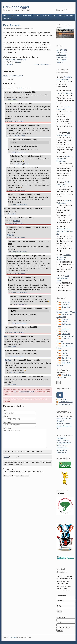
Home (5, 16)
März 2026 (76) (62, 57)
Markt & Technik (67, 336)
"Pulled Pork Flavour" (64, 423)
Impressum (15, 16)
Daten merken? (10, 469)
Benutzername (62, 596)
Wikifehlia (10, 235)
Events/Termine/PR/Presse (66, 312)
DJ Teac (8, 360)
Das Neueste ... (62, 60)
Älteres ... (60, 62)
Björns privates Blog (66, 16)
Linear (20, 88)
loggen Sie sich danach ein (27, 392)
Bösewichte (66, 302)
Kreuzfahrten (8, 19)
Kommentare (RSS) (66, 402)
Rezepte (65, 356)
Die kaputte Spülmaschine (41, 64)
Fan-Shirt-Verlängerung (65, 93)
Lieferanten (66, 334)
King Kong (18, 62)
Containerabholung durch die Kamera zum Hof (65, 231)
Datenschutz (26, 16)
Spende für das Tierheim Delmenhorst (64, 159)
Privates (65, 351)
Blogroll (46, 16)
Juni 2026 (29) (62, 50)
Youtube (37, 16)
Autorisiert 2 (9, 64)
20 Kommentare (22, 59)
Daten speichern (64, 627)
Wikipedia (17, 221)
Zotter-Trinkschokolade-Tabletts (63, 278)
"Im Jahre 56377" (63, 448)
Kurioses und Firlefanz (10, 59)
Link (10, 100)
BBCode (6, 457)
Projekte (65, 353)
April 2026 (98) (62, 55)
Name (5, 410)
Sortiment (65, 360)
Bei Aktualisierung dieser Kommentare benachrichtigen (24, 472)
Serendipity (14, 637)
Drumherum (66, 307)
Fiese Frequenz (12, 25)
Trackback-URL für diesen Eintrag (13, 76)
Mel (5, 336)
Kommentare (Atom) (66, 404)
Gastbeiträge (66, 319)
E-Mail (5, 416)
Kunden (65, 322)
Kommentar (7, 428)
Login (54, 16)
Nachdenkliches (67, 343)
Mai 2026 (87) (61, 52)
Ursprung (15, 121)
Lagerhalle (66, 329)
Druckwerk (66, 305)
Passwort (60, 601)
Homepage (7, 422)
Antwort (14, 100)
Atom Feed (62, 399)
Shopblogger (66, 358)
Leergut (64, 331)
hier (15, 392)
